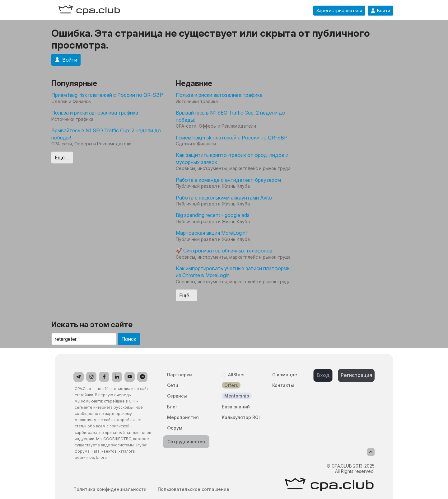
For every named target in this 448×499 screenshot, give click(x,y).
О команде (285, 375)
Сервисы (177, 396)
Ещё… (62, 158)
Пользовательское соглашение (194, 489)
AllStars (236, 375)
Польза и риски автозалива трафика (95, 113)
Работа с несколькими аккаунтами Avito (224, 198)
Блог (172, 407)
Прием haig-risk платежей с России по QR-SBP (107, 95)
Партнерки (180, 375)
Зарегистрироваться (339, 11)
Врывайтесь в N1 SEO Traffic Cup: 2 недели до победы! (106, 134)
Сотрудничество (186, 442)
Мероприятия (183, 417)
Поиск (129, 339)
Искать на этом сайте (92, 325)
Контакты (283, 385)
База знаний (236, 407)
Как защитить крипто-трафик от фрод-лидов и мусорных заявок (232, 158)
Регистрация (356, 375)
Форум (175, 428)
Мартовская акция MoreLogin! (211, 233)
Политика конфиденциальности (110, 489)
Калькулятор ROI (241, 417)
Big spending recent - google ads (213, 215)
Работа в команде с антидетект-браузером (228, 180)
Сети (173, 385)
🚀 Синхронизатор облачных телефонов (224, 251)
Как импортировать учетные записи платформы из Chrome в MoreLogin (233, 272)
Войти (380, 11)
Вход (323, 375)
